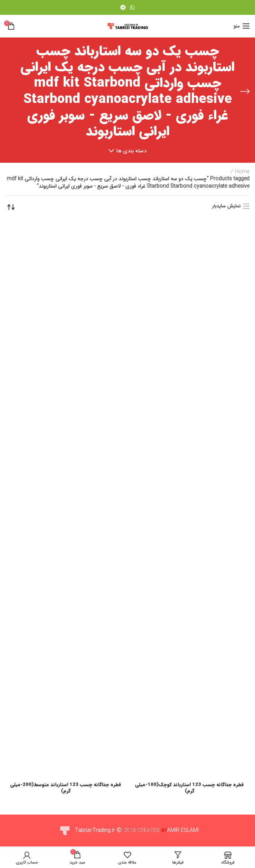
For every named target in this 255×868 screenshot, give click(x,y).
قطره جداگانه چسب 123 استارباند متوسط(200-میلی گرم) (66, 788)
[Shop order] (11, 207)
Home (242, 172)
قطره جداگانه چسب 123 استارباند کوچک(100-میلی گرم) (190, 788)
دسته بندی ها (131, 151)
